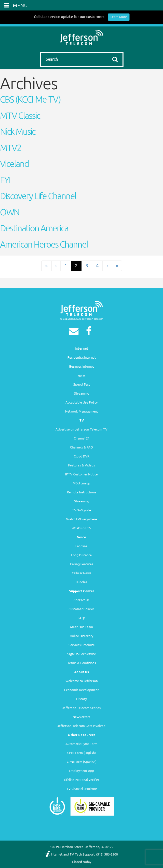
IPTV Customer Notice (81, 474)
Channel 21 (82, 438)
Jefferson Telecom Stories (81, 708)
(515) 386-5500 (107, 854)
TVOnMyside (81, 510)
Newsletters (81, 717)
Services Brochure (82, 645)
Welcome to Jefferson (82, 681)
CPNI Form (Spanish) (82, 762)
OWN (10, 212)
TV (81, 420)
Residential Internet (82, 357)
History (81, 699)
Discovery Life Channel (38, 196)
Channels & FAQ (81, 447)
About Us (82, 672)
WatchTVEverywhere (82, 519)
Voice (81, 537)
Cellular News (81, 573)
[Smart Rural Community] (57, 806)
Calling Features (82, 564)
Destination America (34, 228)
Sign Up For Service (82, 654)
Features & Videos (82, 465)
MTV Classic (20, 116)
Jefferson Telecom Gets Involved (81, 726)
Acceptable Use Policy (81, 402)
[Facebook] (90, 333)
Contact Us (81, 600)
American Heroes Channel (44, 244)
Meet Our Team (82, 627)
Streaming (82, 393)
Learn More (119, 17)
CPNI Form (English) (81, 753)
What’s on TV (82, 528)
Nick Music (18, 132)
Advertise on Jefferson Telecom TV (81, 429)
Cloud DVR (82, 456)
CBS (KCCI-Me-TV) (30, 99)
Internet (81, 348)
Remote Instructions (82, 492)
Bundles (81, 582)
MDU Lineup (81, 483)
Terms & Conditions (82, 663)
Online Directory (81, 636)
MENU (20, 5)
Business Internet (82, 366)
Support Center (82, 591)
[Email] (75, 333)
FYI (5, 180)
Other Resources (82, 735)
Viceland (14, 164)
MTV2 (11, 148)
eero (82, 375)
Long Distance (81, 555)
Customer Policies (81, 609)
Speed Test (82, 384)
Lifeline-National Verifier (82, 780)
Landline (81, 546)
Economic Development (81, 690)
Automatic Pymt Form (81, 744)
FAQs (82, 618)
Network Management (82, 411)
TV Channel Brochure (82, 789)
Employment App (82, 771)
